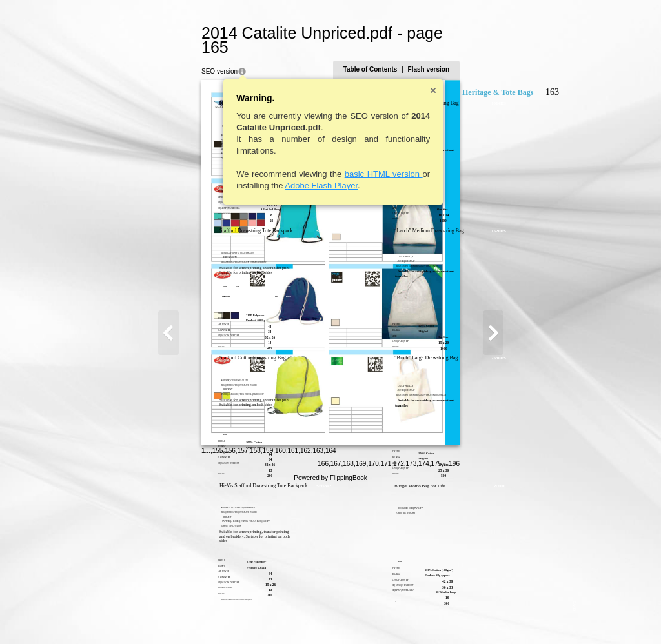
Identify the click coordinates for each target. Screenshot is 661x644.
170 (437, 616)
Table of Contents (433, 55)
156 (168, 615)
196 (517, 616)
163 (255, 615)
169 (424, 616)
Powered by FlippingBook (330, 630)
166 (386, 616)
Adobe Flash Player (259, 171)
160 (218, 615)
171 (449, 616)
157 (180, 615)
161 (230, 615)
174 (487, 616)
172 (462, 616)
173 (474, 616)
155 (155, 615)
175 (499, 616)
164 (268, 615)
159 (205, 615)
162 (242, 615)
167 (399, 616)
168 (412, 616)
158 (193, 615)
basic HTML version (320, 160)
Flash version (491, 55)
